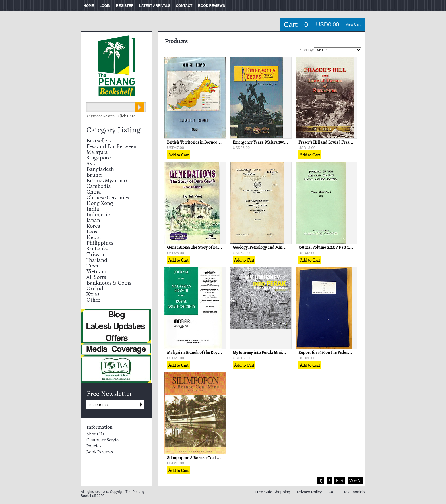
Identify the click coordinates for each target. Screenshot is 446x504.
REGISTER (125, 6)
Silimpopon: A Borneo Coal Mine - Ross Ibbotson (210, 458)
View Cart (353, 24)
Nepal (94, 237)
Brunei (95, 175)
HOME (89, 6)
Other (93, 300)
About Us (95, 434)
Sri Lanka (98, 249)
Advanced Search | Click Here (111, 116)
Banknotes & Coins (109, 283)
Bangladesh (100, 169)
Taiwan (95, 254)
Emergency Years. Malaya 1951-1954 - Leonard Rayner (279, 142)
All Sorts (96, 277)
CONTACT (184, 6)
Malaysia (97, 152)
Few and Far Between (111, 146)
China (94, 192)
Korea (93, 226)
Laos (92, 232)
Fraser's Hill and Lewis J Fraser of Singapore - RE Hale (346, 142)
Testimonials (354, 492)
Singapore (99, 158)
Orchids (96, 288)
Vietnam (96, 271)
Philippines (100, 243)
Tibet (93, 266)
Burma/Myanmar (107, 180)
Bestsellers (99, 141)
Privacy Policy (309, 492)
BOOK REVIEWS (211, 6)
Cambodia (99, 186)
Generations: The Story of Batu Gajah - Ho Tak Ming (213, 247)
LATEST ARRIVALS (155, 6)
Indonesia (98, 214)
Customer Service (104, 440)
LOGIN (105, 6)
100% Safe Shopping (272, 492)
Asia (92, 163)
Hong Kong (100, 203)
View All (355, 481)
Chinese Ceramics (108, 197)
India (93, 209)
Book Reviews (100, 452)
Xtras (93, 294)
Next (340, 481)
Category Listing (113, 130)
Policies (94, 446)
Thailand (97, 260)
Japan (93, 220)
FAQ (333, 492)
